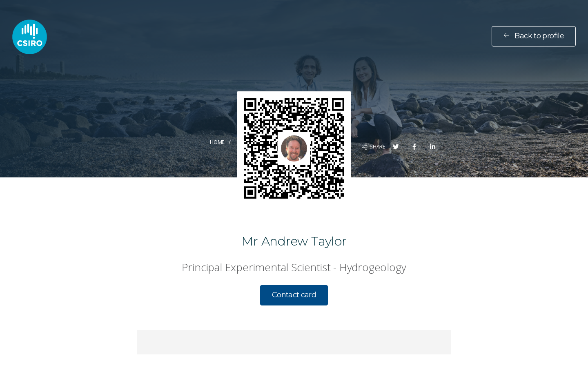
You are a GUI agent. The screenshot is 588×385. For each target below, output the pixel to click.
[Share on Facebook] (414, 147)
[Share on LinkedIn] (433, 147)
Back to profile (534, 36)
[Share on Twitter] (396, 147)
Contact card (294, 295)
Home (217, 142)
